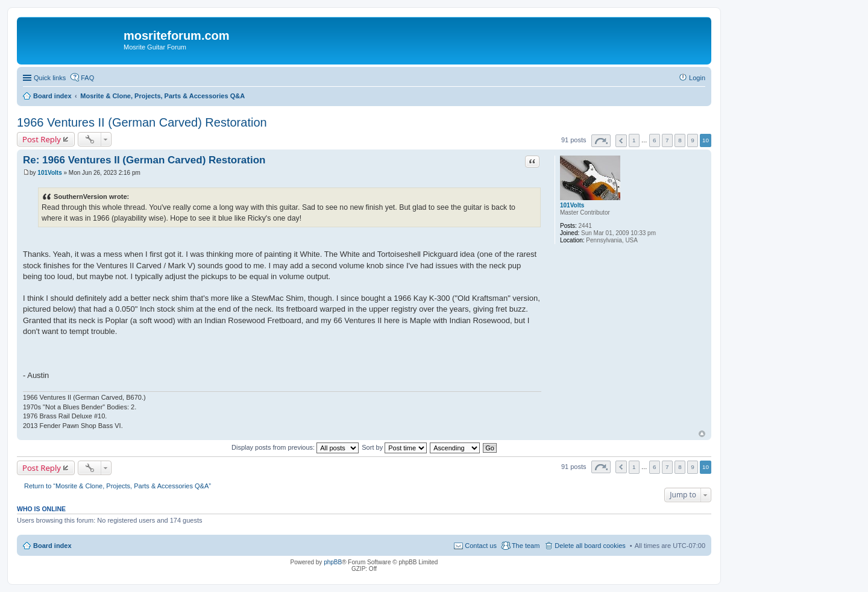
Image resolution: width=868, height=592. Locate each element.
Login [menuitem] (697, 78)
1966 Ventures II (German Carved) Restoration (142, 122)
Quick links (50, 78)
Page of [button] (601, 141)
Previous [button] (621, 141)
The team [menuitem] (526, 546)
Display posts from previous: (295, 447)
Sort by (394, 447)
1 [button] (634, 140)
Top (702, 434)
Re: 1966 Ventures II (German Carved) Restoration (144, 160)
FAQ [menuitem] (87, 78)
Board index (52, 546)
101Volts (572, 205)
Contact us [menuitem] (481, 546)
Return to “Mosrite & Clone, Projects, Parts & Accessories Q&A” (118, 486)
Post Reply (42, 139)
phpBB (333, 562)
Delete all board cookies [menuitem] (590, 546)
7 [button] (667, 140)
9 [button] (693, 140)
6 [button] (655, 140)
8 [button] (680, 140)
